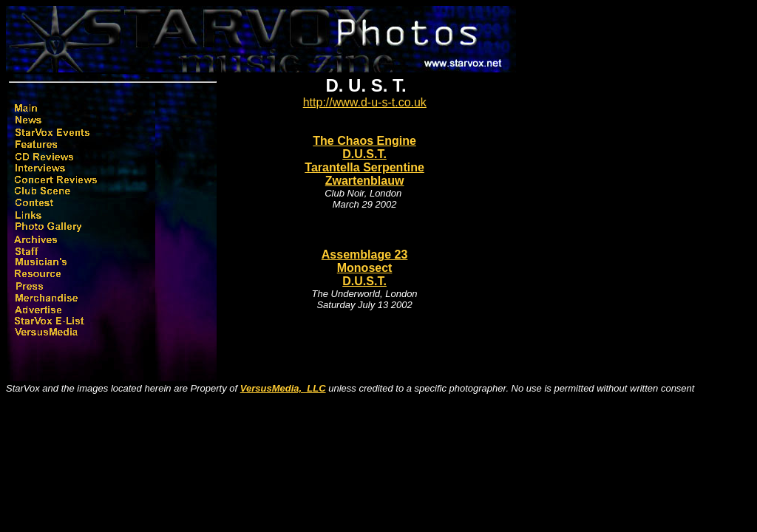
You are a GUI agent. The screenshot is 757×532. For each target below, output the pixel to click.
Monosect (365, 268)
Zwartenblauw (365, 181)
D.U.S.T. (364, 154)
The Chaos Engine (364, 141)
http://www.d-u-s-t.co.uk (365, 102)
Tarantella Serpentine (364, 167)
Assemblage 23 (365, 255)
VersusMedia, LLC (283, 388)
